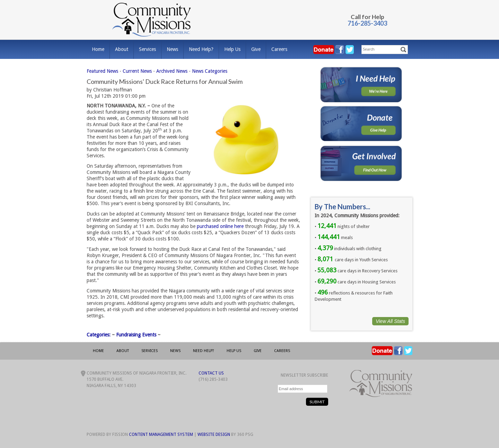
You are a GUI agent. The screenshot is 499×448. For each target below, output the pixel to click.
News (172, 49)
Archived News (172, 71)
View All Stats (390, 321)
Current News (137, 71)
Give (256, 49)
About (122, 49)
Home (98, 49)
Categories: (99, 335)
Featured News (102, 71)
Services (147, 49)
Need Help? (201, 49)
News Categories (210, 71)
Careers (279, 49)
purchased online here (220, 226)
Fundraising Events (136, 335)
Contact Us (211, 373)
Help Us (232, 49)
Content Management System (161, 434)
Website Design (214, 434)
